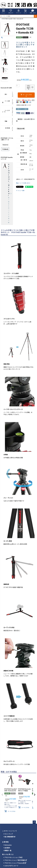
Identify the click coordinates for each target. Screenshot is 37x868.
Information (8, 845)
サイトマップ (8, 834)
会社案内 (7, 848)
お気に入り (11, 11)
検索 (35, 16)
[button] (2, 795)
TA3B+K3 (5, 145)
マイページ (19, 11)
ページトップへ (34, 822)
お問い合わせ (33, 11)
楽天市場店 (15, 860)
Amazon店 (15, 863)
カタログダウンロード (11, 866)
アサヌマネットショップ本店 (13, 857)
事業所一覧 (7, 851)
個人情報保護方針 (10, 837)
